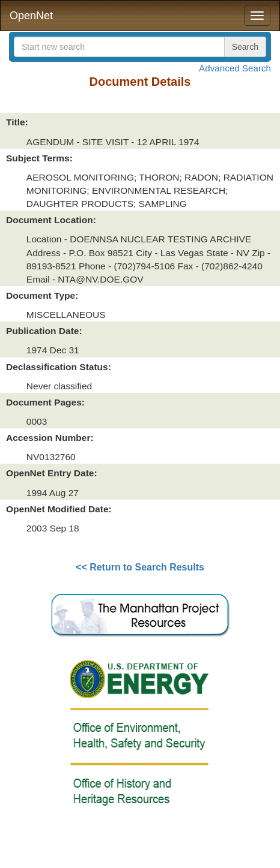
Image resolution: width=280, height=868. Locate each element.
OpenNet (31, 16)
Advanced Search (235, 68)
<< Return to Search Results (140, 567)
